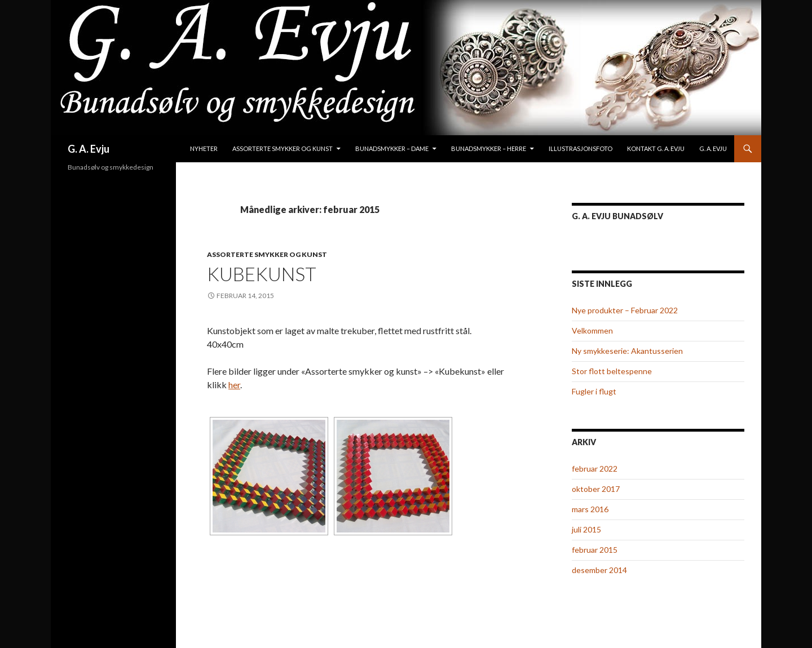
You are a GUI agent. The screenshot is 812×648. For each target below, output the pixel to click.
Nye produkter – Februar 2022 (625, 310)
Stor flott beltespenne (612, 371)
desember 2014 (599, 570)
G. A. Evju (89, 149)
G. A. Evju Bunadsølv (617, 216)
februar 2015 (595, 550)
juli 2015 (586, 529)
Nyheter (204, 148)
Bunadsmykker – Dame (392, 148)
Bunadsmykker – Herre (489, 148)
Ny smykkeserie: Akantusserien (627, 351)
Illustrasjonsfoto (581, 148)
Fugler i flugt (594, 391)
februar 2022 (595, 469)
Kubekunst (262, 274)
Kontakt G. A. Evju (656, 148)
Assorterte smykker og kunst (283, 148)
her (234, 385)
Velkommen (592, 330)
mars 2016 (590, 509)
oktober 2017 (596, 489)
